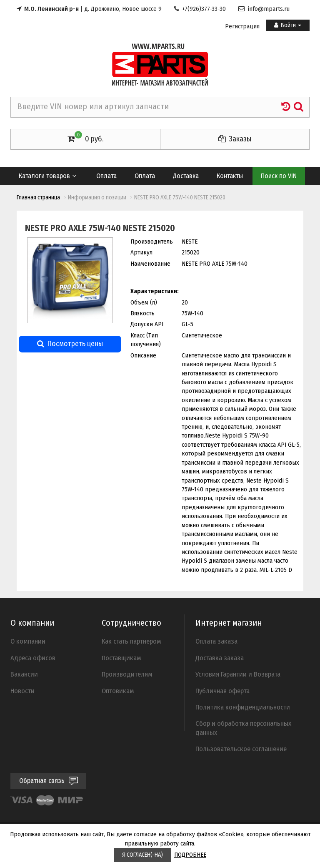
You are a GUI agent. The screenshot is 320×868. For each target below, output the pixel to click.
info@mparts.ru (264, 9)
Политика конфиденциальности (243, 707)
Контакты (230, 176)
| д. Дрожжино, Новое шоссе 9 (89, 9)
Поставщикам (121, 658)
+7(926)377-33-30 (200, 9)
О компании (28, 641)
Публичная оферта (222, 691)
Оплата (106, 176)
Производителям (127, 674)
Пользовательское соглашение (241, 749)
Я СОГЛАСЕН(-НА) (142, 855)
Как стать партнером (131, 641)
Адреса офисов (33, 658)
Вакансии (24, 674)
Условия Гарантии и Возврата (238, 674)
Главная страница (38, 198)
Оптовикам (118, 691)
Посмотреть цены (70, 344)
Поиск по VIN (279, 176)
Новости (22, 691)
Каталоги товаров (48, 176)
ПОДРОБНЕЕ (190, 855)
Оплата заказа (216, 641)
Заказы (235, 139)
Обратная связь (49, 781)
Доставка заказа (220, 658)
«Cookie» (231, 834)
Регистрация (242, 26)
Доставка (186, 176)
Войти (288, 25)
